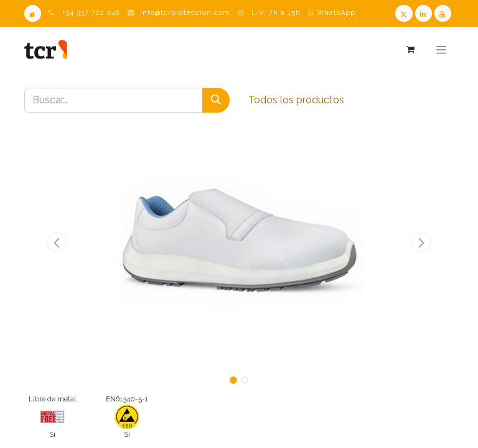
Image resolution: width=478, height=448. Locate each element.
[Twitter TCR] (404, 13)
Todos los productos (296, 100)
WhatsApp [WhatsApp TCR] (332, 13)
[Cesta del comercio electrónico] (410, 49)
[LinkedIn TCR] (424, 13)
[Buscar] (216, 100)
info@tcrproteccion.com (185, 13)
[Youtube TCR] (443, 13)
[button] (57, 242)
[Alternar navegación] (441, 50)
